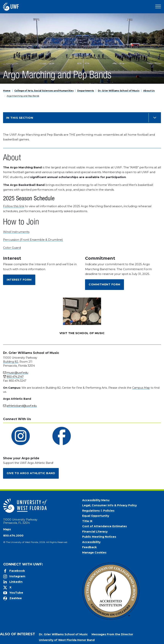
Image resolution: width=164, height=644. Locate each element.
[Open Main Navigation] (158, 7)
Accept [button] (118, 638)
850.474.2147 (15, 377)
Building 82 (11, 362)
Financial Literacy (95, 532)
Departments (86, 91)
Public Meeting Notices (99, 537)
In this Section (20, 118)
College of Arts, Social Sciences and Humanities (44, 91)
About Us (149, 91)
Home (7, 91)
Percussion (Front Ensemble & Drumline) (33, 240)
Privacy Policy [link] (98, 638)
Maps (7, 529)
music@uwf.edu (17, 373)
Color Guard (12, 248)
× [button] (161, 635)
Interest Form (19, 280)
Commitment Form (105, 284)
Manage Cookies (94, 552)
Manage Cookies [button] (139, 638)
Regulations (91, 511)
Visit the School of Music (82, 333)
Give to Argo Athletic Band (31, 473)
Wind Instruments (16, 232)
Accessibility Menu (96, 500)
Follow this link (14, 206)
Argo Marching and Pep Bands (23, 96)
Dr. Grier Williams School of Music (119, 91)
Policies (109, 511)
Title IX (87, 521)
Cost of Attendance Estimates (105, 526)
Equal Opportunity (96, 516)
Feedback (89, 547)
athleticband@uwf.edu (22, 406)
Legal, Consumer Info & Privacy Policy (109, 505)
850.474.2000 (13, 536)
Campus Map (141, 388)
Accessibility (91, 542)
